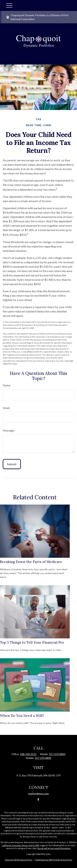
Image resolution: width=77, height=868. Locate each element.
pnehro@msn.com (38, 793)
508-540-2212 (28, 754)
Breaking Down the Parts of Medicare (31, 562)
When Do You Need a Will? (22, 716)
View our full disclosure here (19, 860)
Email (6, 408)
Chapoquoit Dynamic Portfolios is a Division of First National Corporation (37, 17)
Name (7, 385)
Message (8, 430)
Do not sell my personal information (54, 848)
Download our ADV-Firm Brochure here (54, 860)
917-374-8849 (57, 754)
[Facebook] (38, 800)
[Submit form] (12, 464)
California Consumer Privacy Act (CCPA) (21, 845)
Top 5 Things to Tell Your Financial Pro (32, 642)
